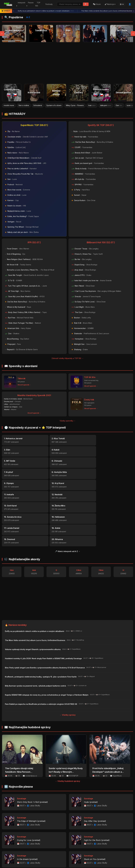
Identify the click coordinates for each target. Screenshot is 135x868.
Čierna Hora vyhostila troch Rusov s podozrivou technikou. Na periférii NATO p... (37, 857)
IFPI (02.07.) (34, 242)
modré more (9, 105)
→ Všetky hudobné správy (67, 714)
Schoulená (38, 105)
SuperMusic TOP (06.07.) (34, 125)
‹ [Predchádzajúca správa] (14, 11)
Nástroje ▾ (110, 4)
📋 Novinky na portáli (93, 839)
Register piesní (42, 839)
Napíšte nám (75, 839)
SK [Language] (122, 4)
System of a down (54, 105)
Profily (30, 839)
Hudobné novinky (59, 839)
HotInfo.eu (22, 851)
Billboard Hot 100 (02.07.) (101, 242)
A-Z (28, 17)
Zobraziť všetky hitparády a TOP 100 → (67, 358)
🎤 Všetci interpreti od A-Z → (67, 484)
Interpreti (21, 839)
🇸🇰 (9, 95)
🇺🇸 (107, 95)
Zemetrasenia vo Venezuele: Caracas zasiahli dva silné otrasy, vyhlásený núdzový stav (46, 854)
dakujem (106, 105)
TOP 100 (37, 4)
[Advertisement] (67, 63)
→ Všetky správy (67, 648)
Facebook (121, 839)
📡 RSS (109, 839)
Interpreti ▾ (21, 4)
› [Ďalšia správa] (134, 11)
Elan (119, 105)
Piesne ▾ (29, 4)
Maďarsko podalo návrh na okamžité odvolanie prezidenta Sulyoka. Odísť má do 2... (38, 860)
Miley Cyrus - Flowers (75, 105)
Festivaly (48, 4)
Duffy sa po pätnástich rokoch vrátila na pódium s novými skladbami (46, 11)
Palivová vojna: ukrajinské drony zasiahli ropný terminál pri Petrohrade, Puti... (36, 863)
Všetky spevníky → (67, 421)
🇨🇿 (15, 95)
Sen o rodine (24, 105)
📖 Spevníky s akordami (21, 366)
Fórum (97, 4)
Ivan (92, 105)
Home (11, 839)
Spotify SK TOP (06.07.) (101, 125)
